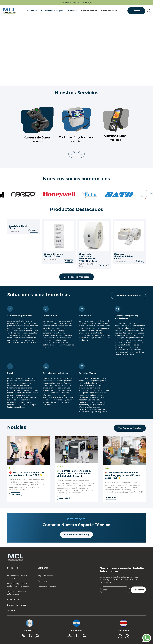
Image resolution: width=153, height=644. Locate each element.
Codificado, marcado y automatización (16, 593)
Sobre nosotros (109, 11)
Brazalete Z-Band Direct (18, 227)
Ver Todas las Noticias (130, 428)
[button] (32, 11)
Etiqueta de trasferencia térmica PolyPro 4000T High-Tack (88, 258)
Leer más (15, 495)
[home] (10, 11)
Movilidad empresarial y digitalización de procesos (18, 585)
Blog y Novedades (45, 576)
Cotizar (136, 11)
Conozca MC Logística (47, 587)
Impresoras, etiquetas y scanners (17, 577)
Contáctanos (43, 581)
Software (11, 610)
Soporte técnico (89, 11)
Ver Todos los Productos (76, 277)
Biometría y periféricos (17, 605)
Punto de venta (14, 599)
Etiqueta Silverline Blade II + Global (53, 255)
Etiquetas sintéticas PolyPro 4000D (123, 256)
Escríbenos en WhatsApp (76, 535)
